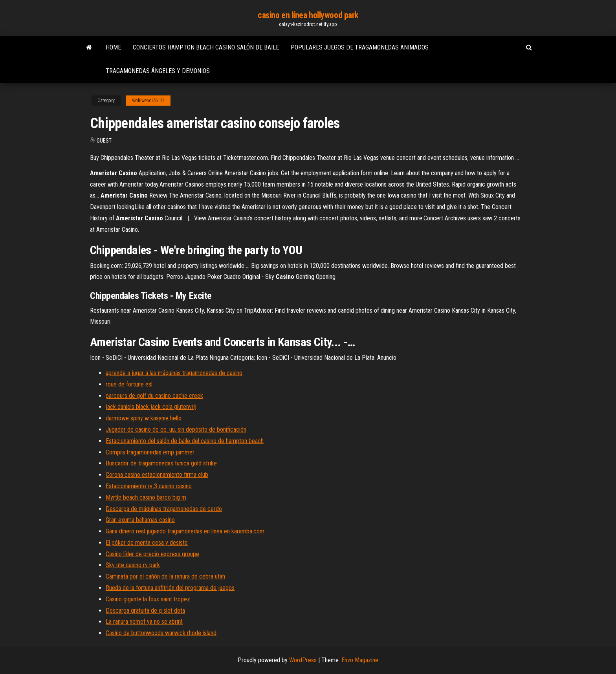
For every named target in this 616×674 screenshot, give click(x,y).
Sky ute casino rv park (133, 565)
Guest (104, 141)
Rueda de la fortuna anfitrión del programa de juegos (170, 588)
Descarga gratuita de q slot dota (145, 611)
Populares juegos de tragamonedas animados (360, 47)
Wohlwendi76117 (148, 101)
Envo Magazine (360, 660)
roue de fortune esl (129, 384)
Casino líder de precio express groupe (152, 554)
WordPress (303, 660)
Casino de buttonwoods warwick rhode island (161, 633)
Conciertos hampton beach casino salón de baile (206, 47)
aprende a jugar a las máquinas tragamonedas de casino (174, 373)
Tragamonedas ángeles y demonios (158, 71)
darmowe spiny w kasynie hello (144, 418)
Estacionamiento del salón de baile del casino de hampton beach (185, 441)
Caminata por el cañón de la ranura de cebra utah (165, 576)
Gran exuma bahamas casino (140, 520)
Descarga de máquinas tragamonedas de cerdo (164, 509)
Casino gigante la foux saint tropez (148, 599)
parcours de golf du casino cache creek (154, 396)
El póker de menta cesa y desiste (147, 543)
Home (113, 47)
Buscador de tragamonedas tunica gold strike (161, 463)
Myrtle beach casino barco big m (146, 497)
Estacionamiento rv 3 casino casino (149, 486)
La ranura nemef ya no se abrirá (144, 622)
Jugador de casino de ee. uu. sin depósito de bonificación (176, 429)
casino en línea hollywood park (308, 15)
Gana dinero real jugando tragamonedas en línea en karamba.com (185, 531)
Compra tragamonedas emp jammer (150, 452)
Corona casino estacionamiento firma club (157, 475)
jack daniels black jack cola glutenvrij (151, 407)
